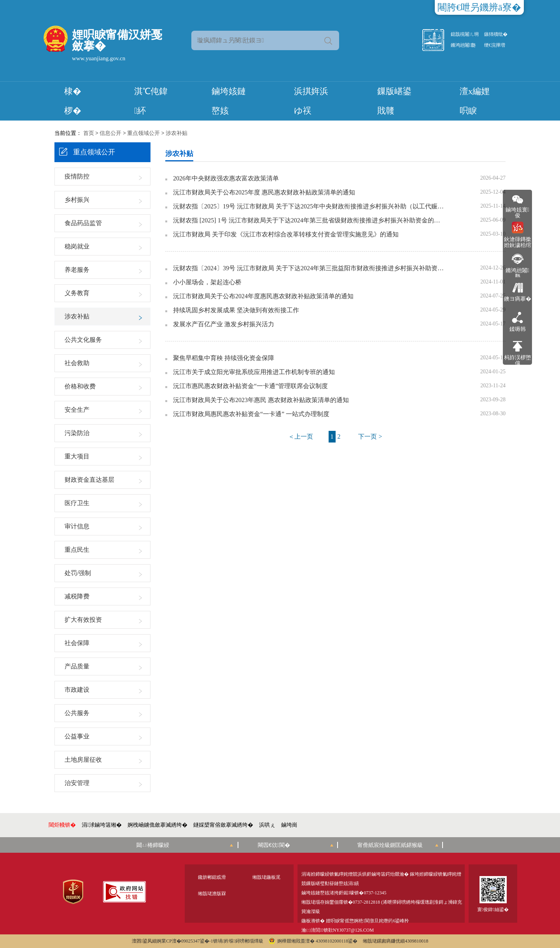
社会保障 (77, 643)
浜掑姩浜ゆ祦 (311, 101)
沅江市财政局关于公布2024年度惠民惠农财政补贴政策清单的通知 (263, 296)
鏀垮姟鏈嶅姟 (229, 101)
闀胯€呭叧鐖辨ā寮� (479, 7)
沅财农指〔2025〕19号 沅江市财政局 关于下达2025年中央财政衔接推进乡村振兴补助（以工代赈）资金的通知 (309, 206)
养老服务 (77, 270)
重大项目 (77, 456)
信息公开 (110, 133)
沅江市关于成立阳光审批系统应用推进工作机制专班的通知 (254, 372)
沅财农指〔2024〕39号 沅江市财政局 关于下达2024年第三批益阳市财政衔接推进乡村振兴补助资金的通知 (309, 268)
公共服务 (77, 713)
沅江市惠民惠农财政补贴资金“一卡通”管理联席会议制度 (250, 386)
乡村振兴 (77, 200)
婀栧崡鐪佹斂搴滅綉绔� (157, 825)
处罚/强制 (78, 573)
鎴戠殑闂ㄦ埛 (465, 34)
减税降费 (77, 596)
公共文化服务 (83, 340)
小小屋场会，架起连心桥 (207, 282)
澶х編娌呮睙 (475, 101)
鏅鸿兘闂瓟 (463, 45)
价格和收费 (80, 386)
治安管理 (77, 783)
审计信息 (77, 526)
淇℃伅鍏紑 (151, 101)
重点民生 (77, 550)
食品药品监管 (83, 223)
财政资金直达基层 (89, 480)
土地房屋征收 (83, 760)
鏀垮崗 (289, 825)
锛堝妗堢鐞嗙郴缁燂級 (238, 941)
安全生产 (77, 410)
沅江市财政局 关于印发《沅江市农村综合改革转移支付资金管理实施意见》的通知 (286, 234)
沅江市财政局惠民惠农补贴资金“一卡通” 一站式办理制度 (251, 414)
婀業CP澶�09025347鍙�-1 (185, 941)
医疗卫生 (77, 503)
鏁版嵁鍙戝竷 (394, 101)
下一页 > (370, 436)
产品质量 (77, 666)
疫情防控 (77, 176)
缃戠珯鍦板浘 (266, 877)
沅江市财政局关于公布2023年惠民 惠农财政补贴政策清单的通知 (261, 400)
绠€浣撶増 (495, 45)
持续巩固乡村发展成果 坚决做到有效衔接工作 (236, 310)
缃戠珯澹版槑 (212, 894)
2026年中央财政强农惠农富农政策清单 (226, 178)
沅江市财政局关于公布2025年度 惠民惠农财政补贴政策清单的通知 (264, 192)
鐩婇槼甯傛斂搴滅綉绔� (223, 825)
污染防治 (77, 433)
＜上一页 (301, 436)
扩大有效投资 (83, 620)
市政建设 (77, 690)
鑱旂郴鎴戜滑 (212, 877)
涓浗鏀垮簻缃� (102, 825)
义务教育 (77, 293)
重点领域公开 (143, 133)
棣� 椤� (73, 101)
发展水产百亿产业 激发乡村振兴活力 (224, 324)
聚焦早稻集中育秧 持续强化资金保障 (224, 358)
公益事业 (77, 736)
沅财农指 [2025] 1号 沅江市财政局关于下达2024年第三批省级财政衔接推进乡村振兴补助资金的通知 (309, 220)
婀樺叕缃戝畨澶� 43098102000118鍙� (313, 941)
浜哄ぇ (267, 825)
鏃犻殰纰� (496, 34)
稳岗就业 (77, 246)
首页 (89, 133)
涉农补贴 (177, 133)
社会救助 (77, 363)
